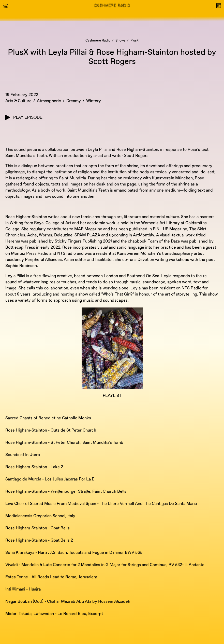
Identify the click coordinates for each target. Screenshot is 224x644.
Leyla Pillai (98, 150)
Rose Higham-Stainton (137, 150)
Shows (120, 41)
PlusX (135, 41)
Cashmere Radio (98, 41)
